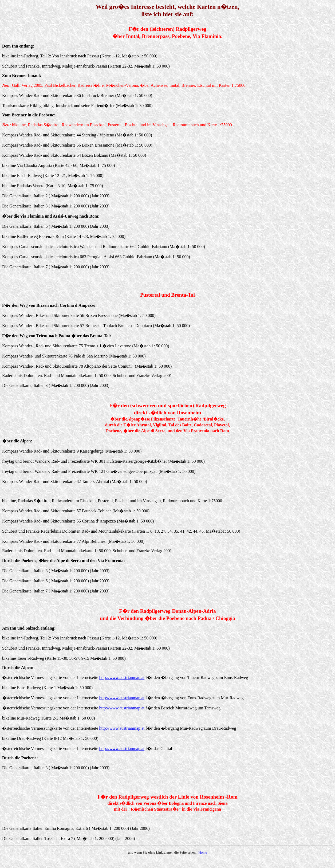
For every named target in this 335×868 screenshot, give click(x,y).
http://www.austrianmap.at (122, 677)
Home (203, 852)
